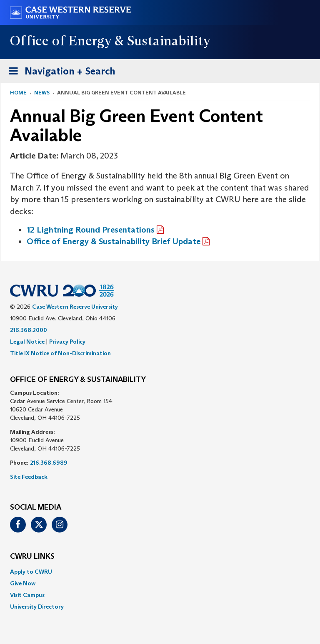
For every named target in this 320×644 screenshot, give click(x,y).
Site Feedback (29, 477)
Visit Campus (27, 595)
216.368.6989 (49, 463)
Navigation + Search (60, 73)
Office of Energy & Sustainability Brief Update (114, 241)
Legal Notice (27, 342)
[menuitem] (160, 572)
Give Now (23, 583)
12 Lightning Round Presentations (91, 230)
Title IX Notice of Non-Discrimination (60, 353)
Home (18, 93)
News (42, 93)
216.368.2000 (29, 330)
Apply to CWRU (31, 572)
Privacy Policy (67, 342)
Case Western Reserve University (75, 307)
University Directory (37, 607)
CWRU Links (32, 557)
